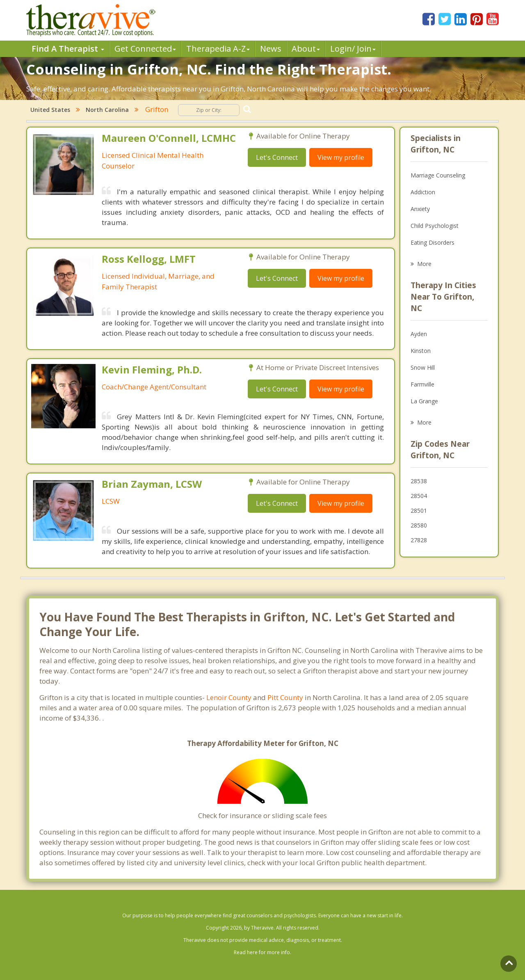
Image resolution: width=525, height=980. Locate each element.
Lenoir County (229, 697)
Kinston (421, 351)
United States (50, 110)
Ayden (419, 334)
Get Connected (145, 49)
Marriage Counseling (438, 175)
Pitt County (285, 697)
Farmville (422, 384)
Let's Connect (277, 157)
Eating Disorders (433, 242)
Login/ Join (353, 49)
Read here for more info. (262, 952)
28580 (419, 525)
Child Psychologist (435, 226)
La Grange (424, 401)
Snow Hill (423, 367)
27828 (419, 540)
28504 (419, 496)
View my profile (341, 157)
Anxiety (420, 209)
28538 (419, 481)
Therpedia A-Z (218, 49)
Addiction (423, 192)
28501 (419, 510)
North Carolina (107, 110)
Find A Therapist (68, 49)
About (306, 49)
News (271, 49)
